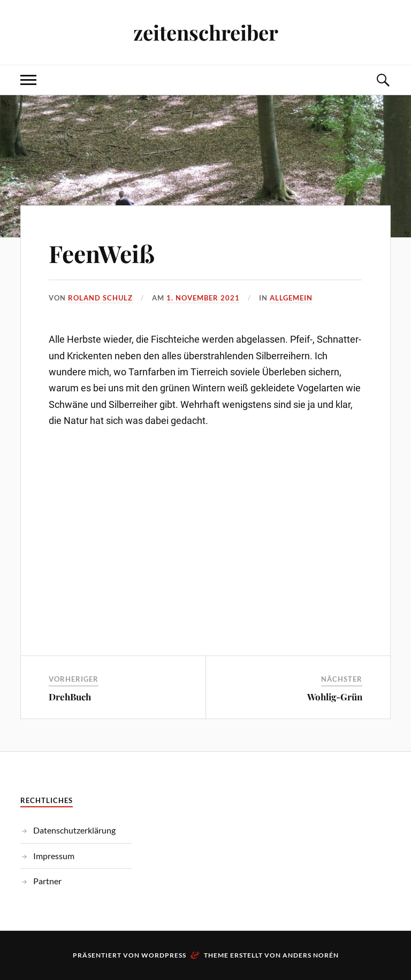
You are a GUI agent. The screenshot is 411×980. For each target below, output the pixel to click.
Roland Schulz (100, 298)
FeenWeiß (102, 253)
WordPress (164, 955)
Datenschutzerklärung (74, 830)
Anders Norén (311, 955)
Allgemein (291, 298)
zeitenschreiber (206, 32)
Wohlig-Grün (335, 697)
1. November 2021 (203, 298)
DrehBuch (70, 697)
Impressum (54, 856)
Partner (47, 881)
